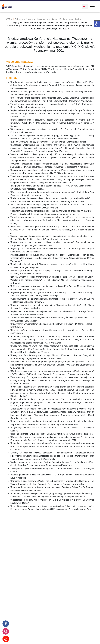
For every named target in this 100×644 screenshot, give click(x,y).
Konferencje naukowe (47, 19)
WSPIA (9, 19)
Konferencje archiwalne (70, 19)
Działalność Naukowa (25, 19)
